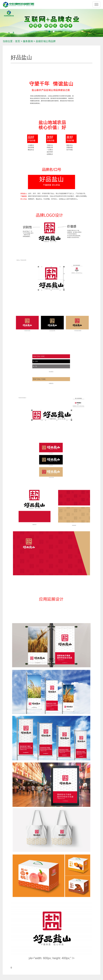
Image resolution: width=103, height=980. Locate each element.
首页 (18, 41)
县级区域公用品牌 (46, 41)
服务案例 (28, 41)
